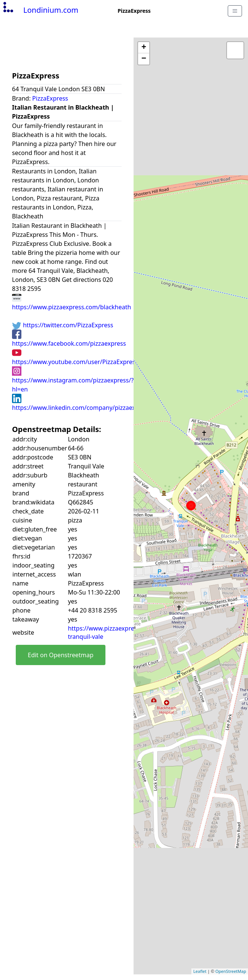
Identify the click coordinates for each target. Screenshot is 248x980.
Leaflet (200, 971)
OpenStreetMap (231, 971)
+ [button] (144, 48)
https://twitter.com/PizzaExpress (63, 325)
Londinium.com (40, 10)
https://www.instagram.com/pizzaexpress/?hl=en (73, 380)
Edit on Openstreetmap (61, 655)
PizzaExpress (50, 98)
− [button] (144, 59)
